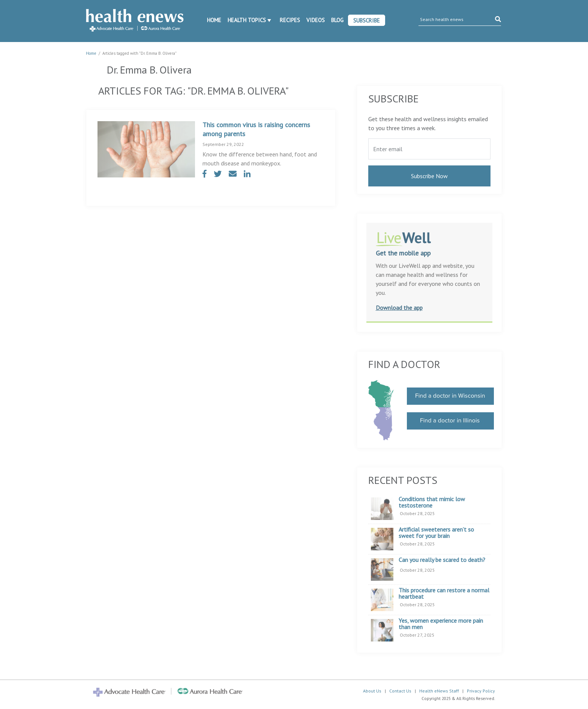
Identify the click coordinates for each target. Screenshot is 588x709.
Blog (337, 20)
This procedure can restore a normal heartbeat (444, 594)
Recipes (290, 20)
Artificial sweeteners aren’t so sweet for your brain (436, 533)
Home (214, 20)
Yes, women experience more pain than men (441, 624)
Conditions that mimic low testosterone (432, 502)
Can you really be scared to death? (442, 560)
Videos (316, 20)
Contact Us (400, 691)
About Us (372, 691)
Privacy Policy (481, 691)
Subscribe (367, 20)
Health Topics (247, 20)
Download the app (399, 308)
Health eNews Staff (439, 691)
